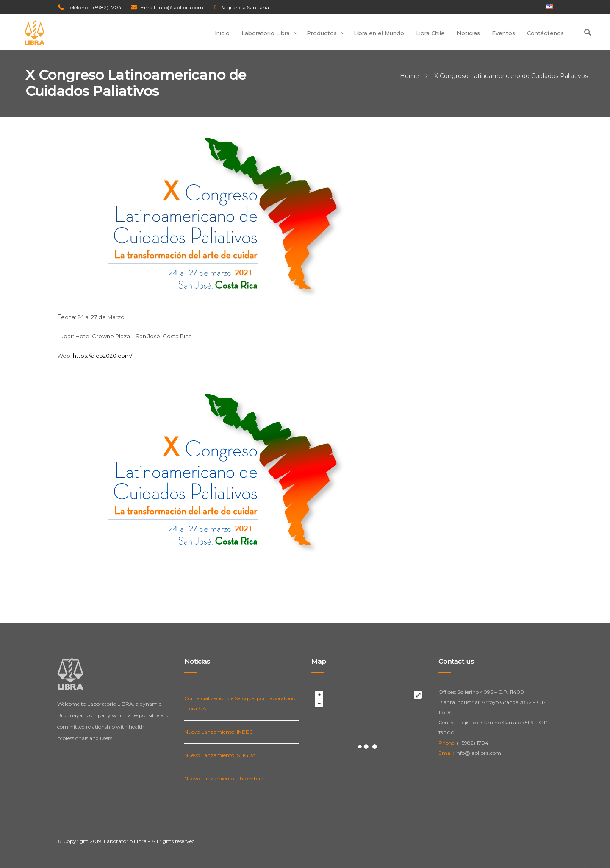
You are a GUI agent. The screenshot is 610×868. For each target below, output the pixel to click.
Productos (322, 33)
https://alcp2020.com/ (103, 356)
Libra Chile (430, 33)
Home (409, 76)
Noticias (468, 33)
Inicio (222, 33)
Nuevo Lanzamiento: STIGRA (220, 755)
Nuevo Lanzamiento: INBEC (219, 732)
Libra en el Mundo (379, 33)
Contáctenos (545, 33)
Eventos (503, 33)
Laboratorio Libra (266, 33)
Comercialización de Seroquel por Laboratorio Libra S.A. (240, 703)
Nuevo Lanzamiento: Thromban (224, 778)
